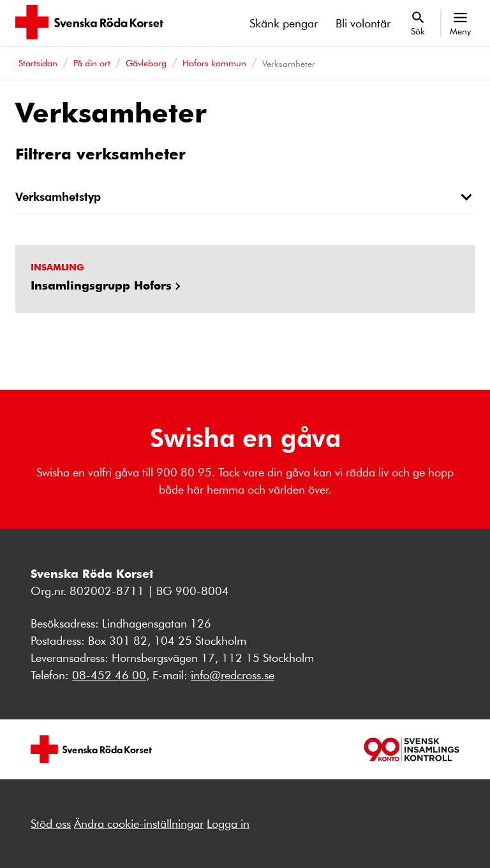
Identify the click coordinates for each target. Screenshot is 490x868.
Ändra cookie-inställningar (139, 823)
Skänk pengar (284, 23)
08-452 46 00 (109, 675)
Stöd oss (51, 823)
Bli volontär (363, 23)
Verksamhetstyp (58, 196)
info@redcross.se (233, 675)
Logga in (228, 823)
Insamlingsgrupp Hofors (101, 285)
